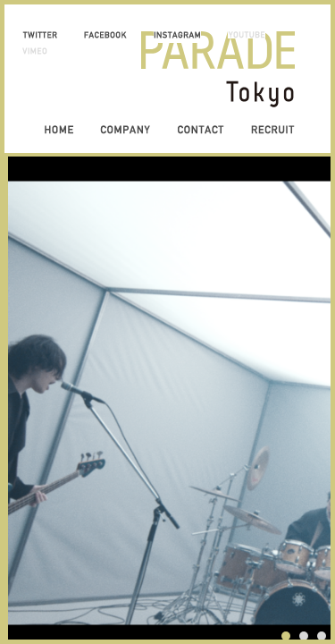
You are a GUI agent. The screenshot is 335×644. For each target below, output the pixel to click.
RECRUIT (273, 130)
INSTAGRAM (177, 35)
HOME (59, 130)
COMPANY (125, 130)
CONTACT (201, 130)
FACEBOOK (105, 35)
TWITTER (40, 35)
